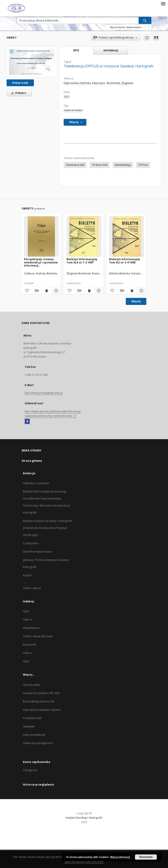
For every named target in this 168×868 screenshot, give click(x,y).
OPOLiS (143, 165)
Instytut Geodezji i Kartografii (84, 818)
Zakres (27, 653)
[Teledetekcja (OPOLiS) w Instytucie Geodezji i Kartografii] (32, 62)
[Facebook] (27, 422)
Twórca (28, 620)
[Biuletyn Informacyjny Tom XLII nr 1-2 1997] (84, 237)
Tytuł (26, 611)
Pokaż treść (20, 83)
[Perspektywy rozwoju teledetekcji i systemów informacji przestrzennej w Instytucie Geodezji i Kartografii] (41, 237)
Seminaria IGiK (75, 165)
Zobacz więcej (32, 588)
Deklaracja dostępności (38, 743)
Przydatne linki (32, 718)
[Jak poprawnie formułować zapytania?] (149, 27)
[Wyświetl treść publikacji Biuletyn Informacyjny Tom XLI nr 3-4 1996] (132, 291)
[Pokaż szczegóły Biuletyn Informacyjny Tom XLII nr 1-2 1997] (98, 291)
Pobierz (18, 93)
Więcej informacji (120, 857)
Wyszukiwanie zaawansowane (126, 27)
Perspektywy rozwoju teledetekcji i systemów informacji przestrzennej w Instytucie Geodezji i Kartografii (41, 262)
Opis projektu (32, 685)
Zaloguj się (30, 770)
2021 (67, 97)
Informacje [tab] (111, 50)
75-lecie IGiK (100, 165)
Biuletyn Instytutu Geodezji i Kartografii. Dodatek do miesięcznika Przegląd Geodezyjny (48, 528)
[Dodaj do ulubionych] (147, 38)
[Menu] (163, 4)
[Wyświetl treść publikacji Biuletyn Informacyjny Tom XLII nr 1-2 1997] (89, 291)
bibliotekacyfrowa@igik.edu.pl (44, 393)
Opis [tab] (76, 50)
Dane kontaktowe (34, 735)
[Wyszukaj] (145, 20)
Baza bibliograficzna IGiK (39, 701)
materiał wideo (73, 110)
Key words (30, 645)
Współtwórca (31, 628)
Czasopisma (31, 543)
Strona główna (32, 461)
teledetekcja (123, 165)
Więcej (136, 301)
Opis (26, 661)
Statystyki (29, 726)
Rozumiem (146, 857)
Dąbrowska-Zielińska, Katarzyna (84, 83)
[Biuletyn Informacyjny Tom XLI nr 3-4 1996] (127, 237)
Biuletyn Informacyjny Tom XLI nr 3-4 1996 (125, 261)
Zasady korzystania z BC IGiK (41, 693)
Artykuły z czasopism (36, 483)
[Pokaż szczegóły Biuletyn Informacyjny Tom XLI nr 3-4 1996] (141, 291)
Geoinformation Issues (37, 552)
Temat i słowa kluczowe (38, 636)
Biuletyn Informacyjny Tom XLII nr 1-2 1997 (82, 261)
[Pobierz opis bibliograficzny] (36, 291)
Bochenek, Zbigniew (120, 83)
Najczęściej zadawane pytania (42, 710)
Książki (27, 575)
